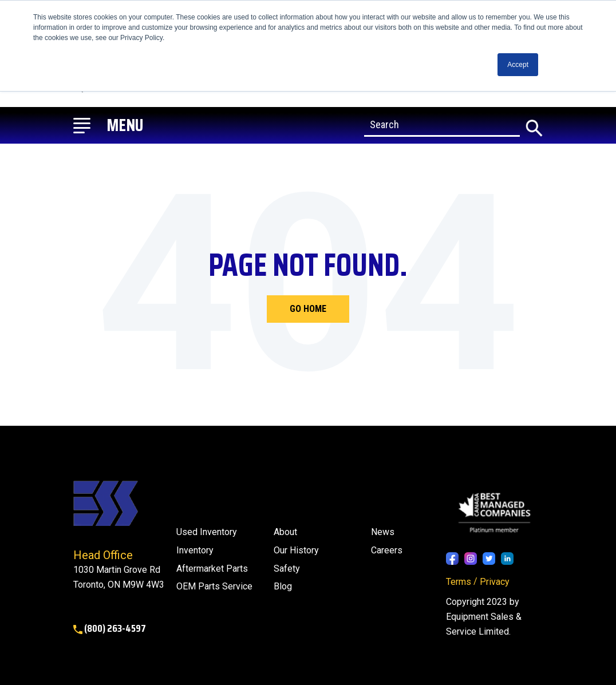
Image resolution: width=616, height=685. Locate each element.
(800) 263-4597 (110, 628)
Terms (459, 582)
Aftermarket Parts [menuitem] (212, 569)
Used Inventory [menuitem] (207, 532)
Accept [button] (518, 65)
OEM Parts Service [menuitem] (214, 586)
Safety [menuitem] (287, 569)
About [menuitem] (285, 532)
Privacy (495, 582)
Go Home (308, 309)
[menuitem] (283, 587)
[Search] (442, 125)
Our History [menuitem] (296, 550)
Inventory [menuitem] (195, 550)
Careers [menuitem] (387, 550)
